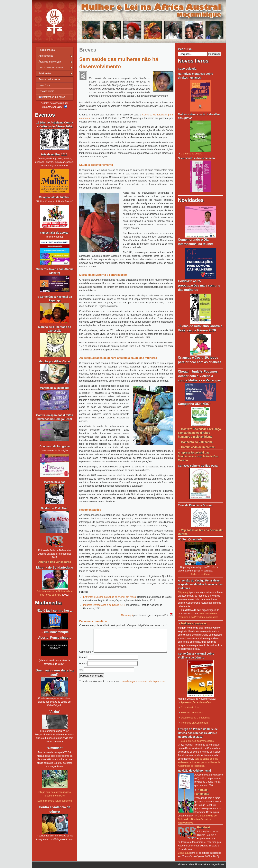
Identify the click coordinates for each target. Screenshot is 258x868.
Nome (83, 666)
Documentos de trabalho (51, 68)
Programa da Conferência (194, 723)
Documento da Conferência (195, 718)
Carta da (197, 819)
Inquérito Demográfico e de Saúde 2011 (104, 605)
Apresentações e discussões (196, 702)
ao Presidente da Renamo (205, 617)
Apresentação (46, 56)
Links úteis (44, 85)
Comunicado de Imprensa (198, 447)
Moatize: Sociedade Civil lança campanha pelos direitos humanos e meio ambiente (199, 433)
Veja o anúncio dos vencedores (197, 741)
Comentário (125, 630)
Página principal (47, 50)
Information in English (52, 97)
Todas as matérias (200, 574)
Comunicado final (190, 707)
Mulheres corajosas (194, 623)
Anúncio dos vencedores (55, 562)
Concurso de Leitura (191, 154)
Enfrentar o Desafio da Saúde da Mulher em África (110, 597)
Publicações (45, 73)
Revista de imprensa (49, 79)
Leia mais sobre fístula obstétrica (55, 801)
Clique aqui (127, 615)
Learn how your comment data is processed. (144, 689)
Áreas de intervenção (50, 62)
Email (83, 672)
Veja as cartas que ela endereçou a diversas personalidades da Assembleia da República (199, 762)
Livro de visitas (46, 91)
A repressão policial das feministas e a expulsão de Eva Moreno (198, 456)
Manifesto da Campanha (197, 442)
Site (81, 678)
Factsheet (203, 827)
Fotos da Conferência (192, 713)
